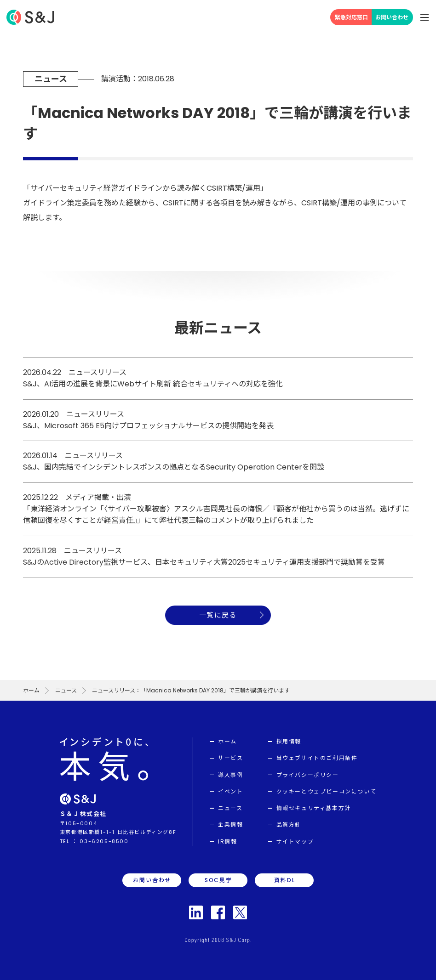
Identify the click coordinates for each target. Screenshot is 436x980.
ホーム (31, 690)
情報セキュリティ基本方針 (314, 808)
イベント (230, 791)
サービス (230, 758)
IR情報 (227, 841)
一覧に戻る (218, 615)
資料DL (284, 880)
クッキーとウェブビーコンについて (327, 791)
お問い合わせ (392, 17)
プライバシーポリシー (308, 775)
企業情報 (230, 824)
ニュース (66, 690)
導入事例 (230, 775)
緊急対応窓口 (351, 17)
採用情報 (289, 741)
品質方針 (289, 824)
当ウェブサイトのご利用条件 (317, 758)
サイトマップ (295, 841)
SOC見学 (218, 880)
